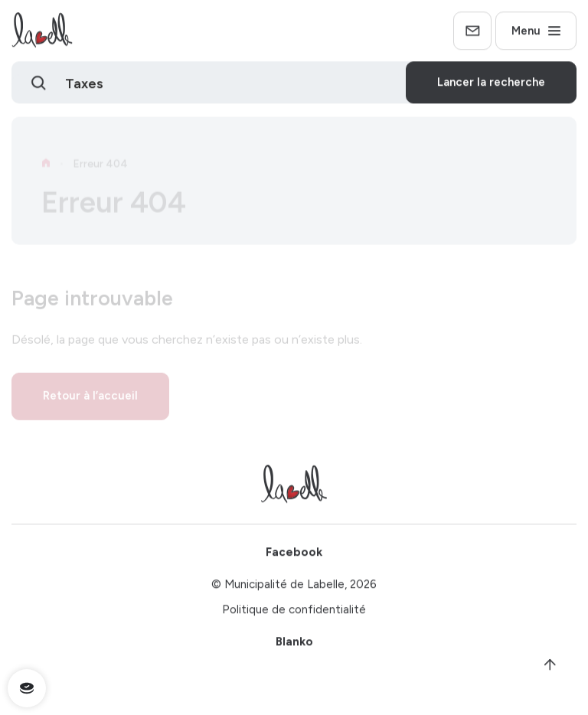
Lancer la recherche (491, 85)
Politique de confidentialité (294, 612)
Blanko (294, 645)
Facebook (294, 555)
